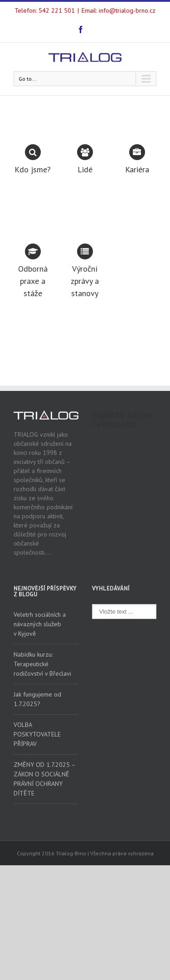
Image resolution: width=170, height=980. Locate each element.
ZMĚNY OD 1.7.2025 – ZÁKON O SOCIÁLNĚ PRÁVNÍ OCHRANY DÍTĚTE (44, 779)
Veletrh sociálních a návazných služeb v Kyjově (40, 624)
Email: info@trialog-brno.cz (119, 10)
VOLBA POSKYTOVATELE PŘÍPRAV (37, 734)
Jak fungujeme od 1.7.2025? (37, 699)
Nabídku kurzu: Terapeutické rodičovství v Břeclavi (42, 664)
